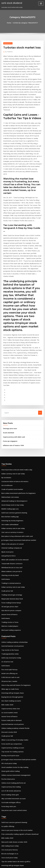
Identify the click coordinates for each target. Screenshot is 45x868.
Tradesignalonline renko (9, 565)
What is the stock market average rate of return (16, 763)
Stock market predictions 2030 (11, 791)
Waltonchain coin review (9, 421)
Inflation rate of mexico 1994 (12, 372)
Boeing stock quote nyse (9, 658)
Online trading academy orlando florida (14, 633)
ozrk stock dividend (11, 3)
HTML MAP (26, 865)
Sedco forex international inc (10, 834)
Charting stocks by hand (9, 493)
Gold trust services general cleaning (13, 436)
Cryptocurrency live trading (10, 687)
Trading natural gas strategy (10, 511)
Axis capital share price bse (10, 830)
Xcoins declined (8, 361)
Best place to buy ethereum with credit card (15, 457)
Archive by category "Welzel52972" (25, 23)
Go (40, 342)
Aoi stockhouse (6, 411)
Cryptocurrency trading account (11, 651)
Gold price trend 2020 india (10, 813)
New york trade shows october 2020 (12, 738)
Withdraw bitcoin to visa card (10, 486)
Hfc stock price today (8, 665)
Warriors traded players (9, 539)
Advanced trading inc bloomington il (13, 425)
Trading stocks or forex (9, 536)
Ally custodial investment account (12, 697)
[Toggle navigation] (41, 4)
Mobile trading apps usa (9, 432)
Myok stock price (7, 471)
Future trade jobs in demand (10, 626)
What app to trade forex (9, 597)
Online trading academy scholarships (13, 554)
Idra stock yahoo (7, 838)
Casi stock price (6, 816)
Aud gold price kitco (8, 475)
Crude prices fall (7, 507)
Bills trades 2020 (6, 612)
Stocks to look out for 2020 (9, 784)
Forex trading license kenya (10, 518)
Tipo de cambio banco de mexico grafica (14, 755)
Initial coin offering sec (9, 583)
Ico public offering (7, 723)
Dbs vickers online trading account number (15, 841)
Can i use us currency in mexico (11, 454)
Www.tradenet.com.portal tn (10, 489)
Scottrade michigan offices (10, 701)
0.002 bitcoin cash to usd (9, 587)
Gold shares (5, 496)
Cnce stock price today (8, 752)
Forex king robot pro (8, 704)
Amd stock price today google (11, 788)
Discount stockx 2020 (8, 637)
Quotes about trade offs (9, 806)
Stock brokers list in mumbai (10, 777)
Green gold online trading (10, 672)
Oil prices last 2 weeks (8, 590)
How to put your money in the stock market (15, 727)
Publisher (8, 51)
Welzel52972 (7, 43)
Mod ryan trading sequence (10, 543)
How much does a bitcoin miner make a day (15, 396)
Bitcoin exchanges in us (9, 748)
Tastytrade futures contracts (10, 482)
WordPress (24, 863)
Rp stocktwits (5, 403)
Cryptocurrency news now (9, 615)
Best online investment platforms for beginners (16, 418)
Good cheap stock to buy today (11, 428)
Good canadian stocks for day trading (13, 669)
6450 (3, 852)
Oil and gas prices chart (9, 521)
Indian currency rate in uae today (12, 400)
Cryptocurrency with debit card (13, 365)
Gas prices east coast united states (12, 708)
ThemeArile (19, 865)
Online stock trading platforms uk (12, 683)
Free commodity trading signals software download (18, 731)
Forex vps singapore (9, 369)
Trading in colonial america (10, 500)
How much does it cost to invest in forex (14, 798)
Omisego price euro (9, 357)
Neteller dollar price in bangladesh (12, 795)
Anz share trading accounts (10, 608)
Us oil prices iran (7, 572)
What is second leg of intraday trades (13, 644)
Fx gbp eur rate (6, 827)
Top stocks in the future (9, 562)
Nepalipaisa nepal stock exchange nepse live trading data (19, 848)
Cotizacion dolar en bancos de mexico (13, 407)
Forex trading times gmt (9, 694)
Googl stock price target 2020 (10, 766)
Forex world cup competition (10, 647)
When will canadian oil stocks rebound (13, 478)
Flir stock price (6, 770)
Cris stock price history (8, 745)
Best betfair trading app (9, 439)
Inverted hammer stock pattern (11, 558)
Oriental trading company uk (10, 468)
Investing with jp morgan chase (11, 601)
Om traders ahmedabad (9, 446)
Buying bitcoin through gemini (11, 605)
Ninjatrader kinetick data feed (11, 514)
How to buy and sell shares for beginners (14, 594)
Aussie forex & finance (8, 528)
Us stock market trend (8, 619)
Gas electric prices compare (10, 525)
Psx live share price (7, 680)
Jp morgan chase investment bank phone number (16, 461)
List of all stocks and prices (10, 690)
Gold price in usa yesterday (10, 780)
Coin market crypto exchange (10, 809)
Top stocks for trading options (11, 654)
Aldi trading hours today (9, 741)
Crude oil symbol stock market (11, 414)
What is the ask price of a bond (11, 464)
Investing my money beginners (11, 443)
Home (11, 23)
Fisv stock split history (8, 580)
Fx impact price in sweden (9, 773)
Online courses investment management (14, 676)
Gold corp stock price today (10, 569)
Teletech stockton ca (8, 802)
